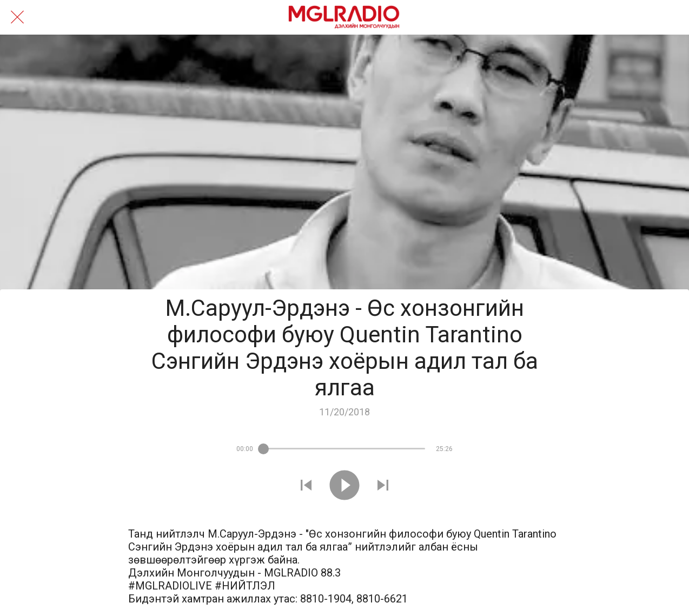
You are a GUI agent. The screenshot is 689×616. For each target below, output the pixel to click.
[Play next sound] (383, 486)
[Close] (17, 17)
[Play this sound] (345, 486)
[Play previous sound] (306, 486)
